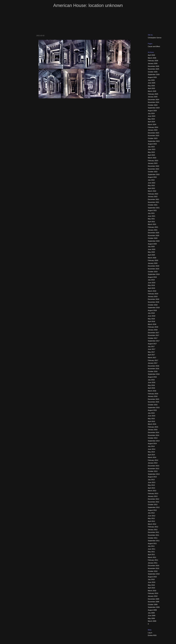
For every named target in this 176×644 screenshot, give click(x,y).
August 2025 (152, 77)
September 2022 (154, 174)
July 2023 (151, 147)
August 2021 (152, 210)
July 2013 (151, 480)
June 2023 (152, 149)
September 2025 (154, 74)
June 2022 (152, 183)
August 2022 (152, 177)
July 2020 (151, 247)
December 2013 (154, 466)
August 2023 (152, 144)
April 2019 (151, 288)
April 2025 (151, 88)
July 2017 (151, 346)
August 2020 (152, 244)
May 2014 (151, 452)
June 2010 (152, 582)
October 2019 (153, 272)
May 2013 (151, 485)
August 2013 (152, 477)
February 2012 (153, 527)
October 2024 (153, 105)
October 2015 (153, 405)
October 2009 (153, 604)
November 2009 (154, 602)
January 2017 (153, 363)
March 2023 (152, 158)
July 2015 (151, 413)
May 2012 (151, 518)
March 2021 (152, 224)
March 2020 (152, 258)
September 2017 (154, 341)
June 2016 (152, 382)
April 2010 (151, 588)
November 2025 (154, 69)
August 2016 (152, 377)
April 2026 (151, 55)
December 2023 (154, 133)
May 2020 (151, 252)
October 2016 (153, 371)
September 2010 (154, 574)
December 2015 (154, 399)
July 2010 (151, 579)
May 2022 (151, 185)
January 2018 (153, 330)
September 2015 (154, 408)
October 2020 (153, 238)
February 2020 (153, 260)
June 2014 (152, 449)
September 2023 (154, 141)
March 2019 (152, 291)
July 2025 (151, 80)
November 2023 (154, 136)
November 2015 (154, 402)
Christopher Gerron (155, 38)
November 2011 (154, 535)
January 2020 (153, 263)
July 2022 (151, 180)
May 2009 (151, 618)
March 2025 (152, 91)
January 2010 (153, 596)
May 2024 (151, 119)
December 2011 (154, 532)
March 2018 (152, 324)
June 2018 (152, 316)
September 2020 (154, 241)
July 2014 (151, 446)
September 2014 (154, 441)
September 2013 (154, 474)
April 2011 (151, 555)
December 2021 (154, 199)
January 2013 (153, 496)
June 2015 (152, 416)
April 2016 (151, 388)
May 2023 (151, 152)
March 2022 (152, 191)
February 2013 (153, 493)
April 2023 (151, 155)
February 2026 (153, 61)
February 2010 (153, 593)
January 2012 (153, 530)
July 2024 (151, 113)
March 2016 (152, 391)
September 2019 (154, 274)
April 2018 (151, 321)
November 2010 (154, 568)
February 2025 (153, 94)
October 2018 (153, 305)
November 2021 (154, 202)
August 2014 (152, 443)
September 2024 (154, 108)
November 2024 (154, 102)
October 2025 (153, 72)
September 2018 (154, 308)
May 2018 (151, 319)
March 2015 (152, 424)
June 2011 (152, 549)
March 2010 (152, 591)
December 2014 (154, 432)
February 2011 (153, 560)
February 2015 (153, 427)
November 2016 (154, 369)
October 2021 (153, 205)
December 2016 (154, 366)
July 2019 (151, 280)
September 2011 (154, 541)
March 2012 (152, 524)
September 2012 (154, 507)
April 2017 (151, 355)
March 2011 (152, 557)
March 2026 (152, 58)
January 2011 (153, 563)
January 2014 (153, 463)
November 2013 (154, 469)
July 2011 (151, 546)
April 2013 (151, 488)
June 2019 (152, 283)
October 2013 (153, 471)
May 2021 (151, 219)
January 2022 (153, 197)
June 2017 (152, 349)
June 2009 (152, 616)
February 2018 (153, 327)
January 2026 (153, 63)
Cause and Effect (154, 46)
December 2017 (154, 333)
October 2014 (153, 438)
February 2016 (153, 394)
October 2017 (153, 338)
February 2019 (153, 294)
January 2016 (153, 396)
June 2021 (152, 216)
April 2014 (151, 455)
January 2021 (153, 230)
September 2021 (154, 208)
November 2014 (154, 435)
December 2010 (154, 566)
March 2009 (152, 621)
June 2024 (152, 116)
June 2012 (152, 516)
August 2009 (152, 610)
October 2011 (153, 538)
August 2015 (152, 410)
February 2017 (153, 360)
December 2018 (154, 299)
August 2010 (152, 577)
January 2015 (153, 430)
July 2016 (151, 380)
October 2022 (153, 172)
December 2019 (154, 266)
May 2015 (151, 419)
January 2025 (153, 97)
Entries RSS (152, 635)
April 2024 (151, 122)
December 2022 (154, 166)
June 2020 (152, 249)
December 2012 (154, 499)
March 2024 (152, 124)
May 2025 (151, 86)
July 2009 (151, 613)
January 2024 (153, 130)
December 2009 (154, 599)
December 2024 (154, 100)
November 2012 (154, 502)
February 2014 (153, 460)
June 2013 (152, 482)
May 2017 (151, 352)
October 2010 (153, 571)
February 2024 (153, 127)
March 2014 (152, 457)
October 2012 (153, 505)
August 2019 (152, 277)
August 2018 (152, 310)
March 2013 (152, 491)
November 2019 (154, 269)
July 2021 (151, 213)
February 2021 (153, 227)
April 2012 (151, 521)
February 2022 (153, 194)
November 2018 (154, 302)
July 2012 (151, 513)
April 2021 (151, 222)
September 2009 (154, 607)
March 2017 (152, 358)
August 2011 (152, 543)
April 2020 (151, 255)
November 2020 (154, 235)
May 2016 (151, 385)
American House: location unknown (88, 5)
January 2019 (153, 297)
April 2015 (151, 421)
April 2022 (151, 188)
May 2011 (151, 552)
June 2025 (152, 83)
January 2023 (153, 163)
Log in (150, 633)
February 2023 (153, 161)
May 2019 (151, 285)
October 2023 (153, 138)
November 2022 (154, 169)
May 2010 (151, 585)
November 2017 (154, 335)
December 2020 (154, 233)
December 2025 (154, 66)
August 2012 (152, 510)
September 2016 (154, 374)
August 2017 (152, 344)
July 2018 (151, 313)
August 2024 (152, 111)
